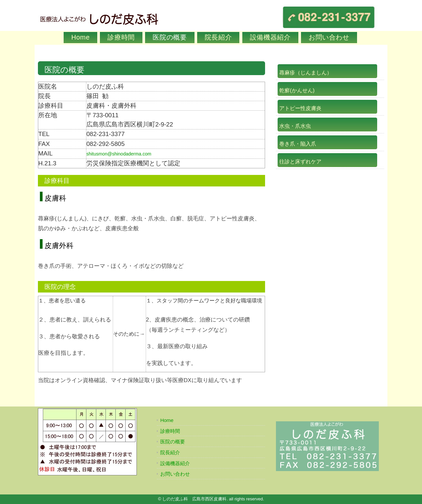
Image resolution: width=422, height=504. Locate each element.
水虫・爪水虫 (295, 126)
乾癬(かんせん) (297, 90)
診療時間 (121, 37)
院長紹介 (218, 37)
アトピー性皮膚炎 (300, 108)
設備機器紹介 (270, 37)
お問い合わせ (329, 37)
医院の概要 (170, 37)
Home (80, 37)
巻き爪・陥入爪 (298, 144)
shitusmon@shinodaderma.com (119, 154)
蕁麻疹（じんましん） (306, 73)
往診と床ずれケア (300, 162)
